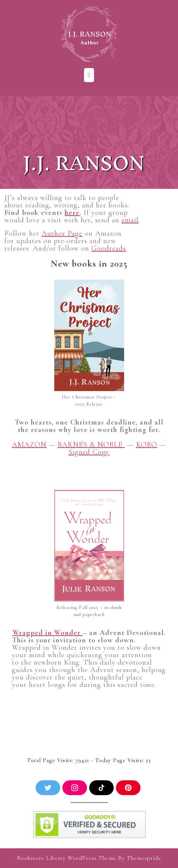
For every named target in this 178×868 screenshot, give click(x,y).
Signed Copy (89, 452)
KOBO (147, 445)
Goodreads (109, 248)
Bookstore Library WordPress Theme (67, 858)
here (72, 213)
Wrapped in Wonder (48, 633)
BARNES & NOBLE (91, 445)
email (130, 220)
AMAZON (29, 445)
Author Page (62, 233)
